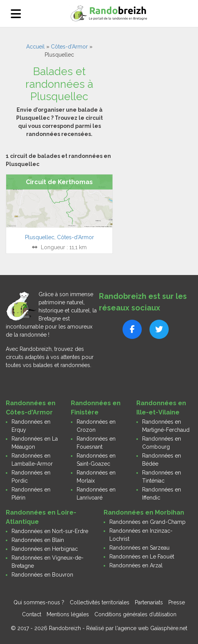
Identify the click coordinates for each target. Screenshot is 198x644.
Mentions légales (68, 614)
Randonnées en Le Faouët (142, 557)
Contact (32, 614)
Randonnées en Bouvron (42, 575)
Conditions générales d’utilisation (135, 614)
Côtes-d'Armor (69, 47)
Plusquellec (40, 237)
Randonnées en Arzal (136, 565)
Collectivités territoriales (100, 602)
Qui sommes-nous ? (39, 602)
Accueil (35, 47)
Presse (177, 602)
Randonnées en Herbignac (45, 549)
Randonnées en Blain (38, 540)
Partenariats (149, 602)
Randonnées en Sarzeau (139, 548)
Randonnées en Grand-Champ (148, 522)
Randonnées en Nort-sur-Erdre (50, 531)
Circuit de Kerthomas (59, 182)
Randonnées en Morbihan (144, 512)
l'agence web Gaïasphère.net (151, 628)
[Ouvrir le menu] (16, 14)
